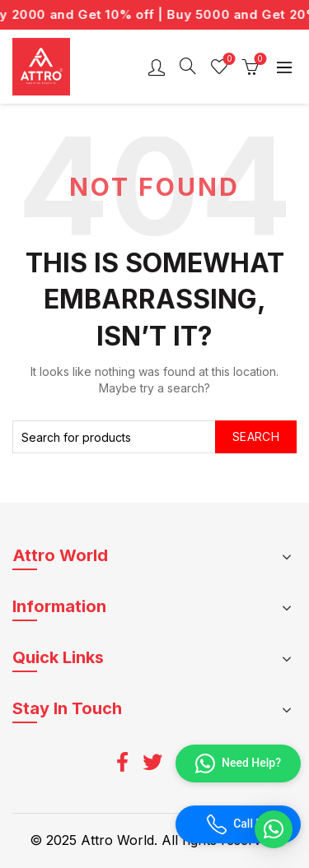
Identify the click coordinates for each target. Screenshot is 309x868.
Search (256, 436)
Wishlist (228, 60)
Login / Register (157, 67)
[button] (274, 829)
